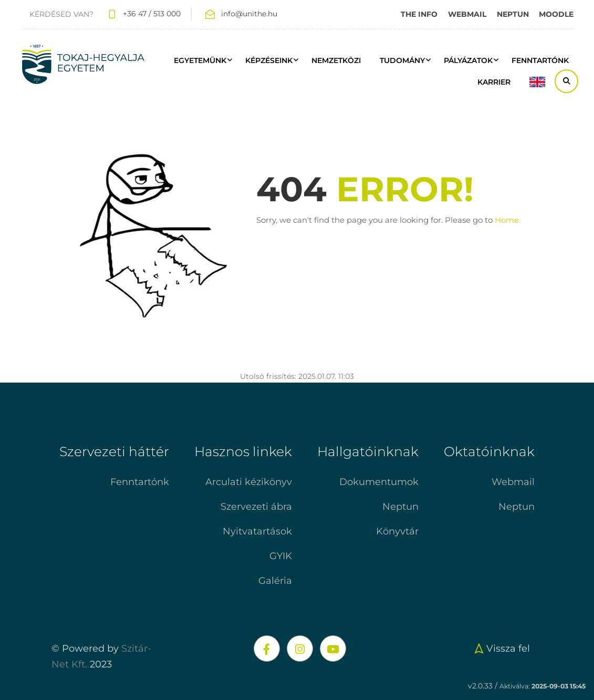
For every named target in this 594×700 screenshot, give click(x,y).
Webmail (513, 482)
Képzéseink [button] (269, 60)
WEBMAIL (467, 14)
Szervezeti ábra (256, 507)
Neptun (400, 507)
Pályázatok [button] (468, 60)
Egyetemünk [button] (200, 60)
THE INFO (419, 14)
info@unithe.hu (249, 14)
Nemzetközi (336, 60)
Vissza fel (501, 648)
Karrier (494, 82)
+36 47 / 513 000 (152, 14)
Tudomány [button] (402, 60)
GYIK (281, 556)
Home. (508, 220)
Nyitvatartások (257, 531)
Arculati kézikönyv (249, 482)
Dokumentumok (379, 482)
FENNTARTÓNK (540, 60)
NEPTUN (513, 14)
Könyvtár (397, 531)
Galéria (275, 581)
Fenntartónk (140, 482)
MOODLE (556, 14)
